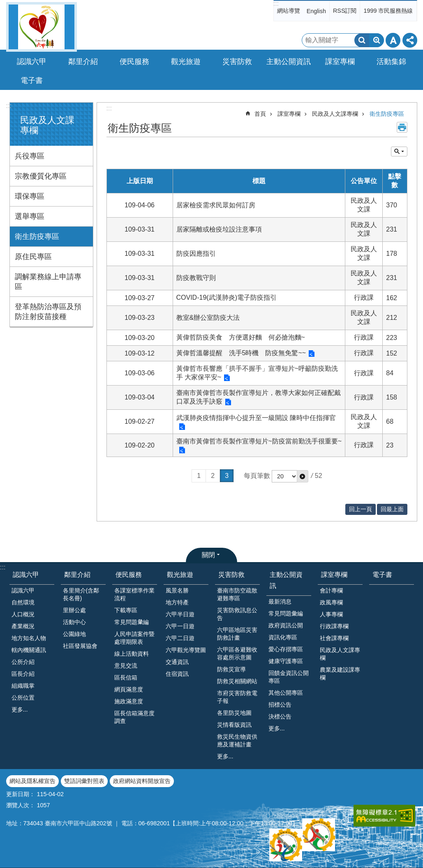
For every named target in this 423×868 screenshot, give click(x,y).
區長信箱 (126, 677)
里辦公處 (74, 610)
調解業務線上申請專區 (48, 282)
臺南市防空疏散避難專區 (237, 594)
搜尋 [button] (362, 40)
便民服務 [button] (134, 62)
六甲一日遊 (180, 626)
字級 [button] (393, 40)
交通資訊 (177, 662)
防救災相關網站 (237, 681)
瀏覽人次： (21, 805)
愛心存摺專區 (286, 649)
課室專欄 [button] (340, 62)
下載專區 (126, 610)
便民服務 (129, 575)
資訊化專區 (283, 637)
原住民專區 (33, 257)
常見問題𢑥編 (132, 622)
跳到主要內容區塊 (4, 4)
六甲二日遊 (180, 638)
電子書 (32, 80)
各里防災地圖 (234, 713)
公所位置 (23, 698)
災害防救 (231, 575)
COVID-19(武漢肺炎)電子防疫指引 (227, 297)
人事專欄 (331, 614)
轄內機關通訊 (29, 650)
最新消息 (280, 602)
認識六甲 (26, 575)
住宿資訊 (177, 674)
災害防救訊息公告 (237, 614)
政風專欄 (331, 602)
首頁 (260, 114)
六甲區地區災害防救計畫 (237, 634)
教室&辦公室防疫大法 (208, 318)
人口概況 (23, 614)
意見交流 (126, 666)
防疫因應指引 (196, 254)
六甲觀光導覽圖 (186, 650)
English (316, 11)
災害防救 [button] (237, 62)
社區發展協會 (80, 646)
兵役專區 (30, 156)
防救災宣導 (231, 669)
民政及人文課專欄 (335, 114)
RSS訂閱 (345, 11)
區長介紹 (23, 674)
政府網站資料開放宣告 (142, 781)
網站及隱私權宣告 (32, 781)
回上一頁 (361, 509)
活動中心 (74, 622)
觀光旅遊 (180, 575)
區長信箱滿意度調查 (134, 717)
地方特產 (177, 602)
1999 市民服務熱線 (388, 11)
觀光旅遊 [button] (186, 62)
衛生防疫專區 (37, 237)
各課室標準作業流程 (134, 594)
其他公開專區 (286, 693)
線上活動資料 (132, 654)
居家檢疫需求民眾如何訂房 (216, 205)
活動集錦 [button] (391, 62)
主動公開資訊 (286, 580)
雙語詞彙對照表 (84, 781)
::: (276, 3)
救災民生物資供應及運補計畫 (237, 741)
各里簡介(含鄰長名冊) (81, 594)
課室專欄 (289, 114)
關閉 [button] (208, 555)
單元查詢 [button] (399, 152)
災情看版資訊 (234, 725)
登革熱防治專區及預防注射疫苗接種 (48, 312)
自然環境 (23, 602)
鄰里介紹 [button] (83, 62)
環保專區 (30, 196)
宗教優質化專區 (41, 176)
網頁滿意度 (129, 689)
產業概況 (23, 626)
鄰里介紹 (77, 575)
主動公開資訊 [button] (289, 62)
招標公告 (280, 705)
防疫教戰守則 (196, 278)
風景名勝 (177, 590)
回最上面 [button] (392, 509)
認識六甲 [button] (32, 62)
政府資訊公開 (286, 625)
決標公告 (280, 716)
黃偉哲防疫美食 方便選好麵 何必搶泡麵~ (241, 337)
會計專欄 (331, 590)
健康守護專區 (286, 661)
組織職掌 (23, 686)
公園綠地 (74, 634)
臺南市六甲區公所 (42, 27)
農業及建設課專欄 (340, 674)
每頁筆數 (257, 476)
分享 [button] (410, 40)
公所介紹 (23, 662)
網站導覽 (289, 11)
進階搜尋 (377, 40)
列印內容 (402, 127)
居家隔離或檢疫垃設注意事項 (219, 229)
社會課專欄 (334, 638)
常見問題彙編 (286, 613)
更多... (20, 710)
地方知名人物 (29, 638)
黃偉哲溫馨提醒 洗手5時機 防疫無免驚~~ (241, 353)
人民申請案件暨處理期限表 (134, 638)
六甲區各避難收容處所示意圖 (237, 653)
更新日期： (21, 794)
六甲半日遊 (180, 614)
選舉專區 (30, 216)
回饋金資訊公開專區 (289, 677)
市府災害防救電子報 (237, 697)
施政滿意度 (129, 701)
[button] (303, 476)
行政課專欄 (334, 626)
